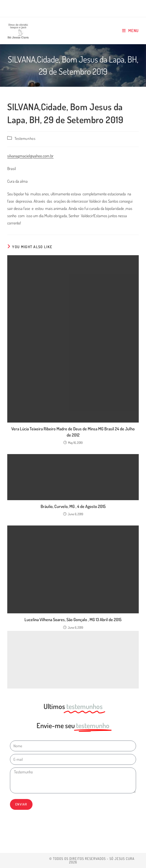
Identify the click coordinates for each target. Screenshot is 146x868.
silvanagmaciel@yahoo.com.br (30, 156)
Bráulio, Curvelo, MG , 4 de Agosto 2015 (73, 506)
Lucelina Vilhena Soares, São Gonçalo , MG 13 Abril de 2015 (73, 620)
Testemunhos (25, 138)
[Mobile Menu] (130, 31)
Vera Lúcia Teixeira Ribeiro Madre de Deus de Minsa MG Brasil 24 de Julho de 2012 (73, 432)
